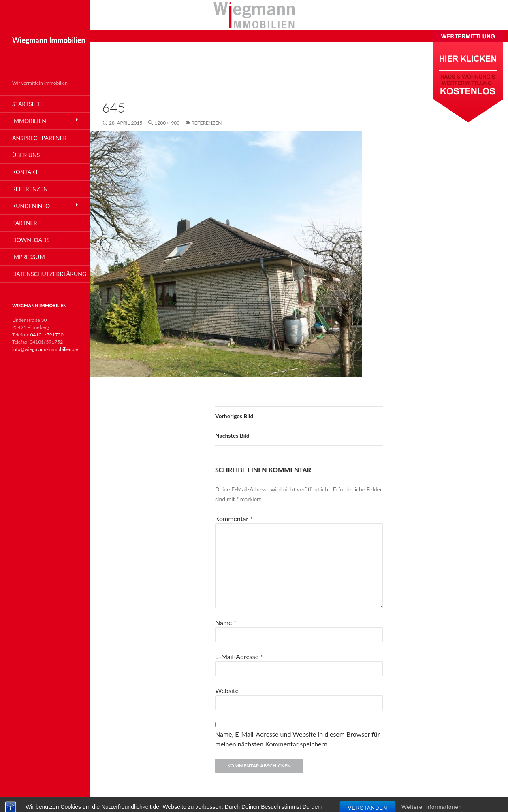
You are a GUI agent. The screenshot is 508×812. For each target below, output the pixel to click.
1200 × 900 (167, 123)
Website (227, 690)
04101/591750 (47, 335)
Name (226, 622)
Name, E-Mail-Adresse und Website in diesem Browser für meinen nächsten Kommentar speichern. (297, 739)
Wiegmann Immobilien (49, 40)
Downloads (31, 240)
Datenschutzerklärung (49, 274)
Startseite (28, 104)
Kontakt (25, 172)
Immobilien (29, 121)
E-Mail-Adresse (239, 656)
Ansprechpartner (39, 138)
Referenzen (206, 123)
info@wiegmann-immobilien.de (45, 349)
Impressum (29, 257)
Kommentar (234, 518)
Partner (25, 223)
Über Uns (26, 155)
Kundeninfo (31, 206)
